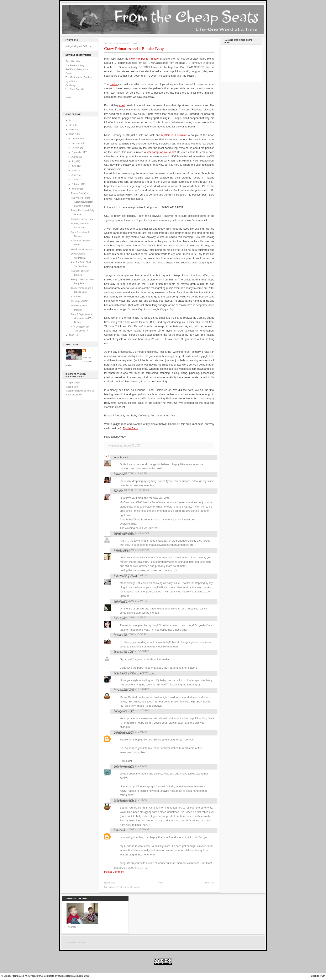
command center (75, 942)
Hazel (117, 474)
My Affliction (71, 81)
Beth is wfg (120, 767)
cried (122, 105)
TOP (322, 976)
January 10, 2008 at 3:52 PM (131, 617)
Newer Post (110, 883)
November (77, 143)
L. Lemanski (121, 690)
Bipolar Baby (130, 428)
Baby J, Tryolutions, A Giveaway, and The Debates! (82, 318)
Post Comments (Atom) (129, 887)
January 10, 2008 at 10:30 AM (131, 490)
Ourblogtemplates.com (71, 976)
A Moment (76, 296)
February (76, 184)
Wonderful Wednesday (82, 249)
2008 (72, 134)
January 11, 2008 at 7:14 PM (131, 868)
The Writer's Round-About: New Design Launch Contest (82, 202)
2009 (72, 130)
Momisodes (120, 652)
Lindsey (118, 635)
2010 (72, 125)
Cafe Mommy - (122, 576)
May (74, 170)
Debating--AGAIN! (80, 301)
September (77, 152)
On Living (70, 85)
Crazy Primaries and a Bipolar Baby (134, 49)
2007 (72, 335)
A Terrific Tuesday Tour (82, 219)
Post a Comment (114, 872)
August (75, 157)
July (74, 161)
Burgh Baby (120, 534)
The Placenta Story (75, 65)
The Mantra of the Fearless (79, 77)
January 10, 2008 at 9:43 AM (130, 473)
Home (160, 883)
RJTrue (118, 551)
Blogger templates (14, 976)
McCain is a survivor (174, 135)
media (114, 84)
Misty (117, 602)
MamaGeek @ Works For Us (131, 674)
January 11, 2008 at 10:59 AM (131, 829)
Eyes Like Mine (73, 61)
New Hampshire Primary (144, 59)
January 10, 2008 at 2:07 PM (131, 601)
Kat (115, 491)
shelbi (117, 830)
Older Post (209, 883)
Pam (116, 618)
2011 (72, 120)
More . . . (70, 97)
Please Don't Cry (79, 193)
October (76, 148)
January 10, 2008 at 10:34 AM (131, 550)
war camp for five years (161, 152)
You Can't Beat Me (75, 89)
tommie (118, 457)
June (74, 166)
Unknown (119, 733)
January (76, 189)
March (75, 180)
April (74, 175)
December (77, 138)
